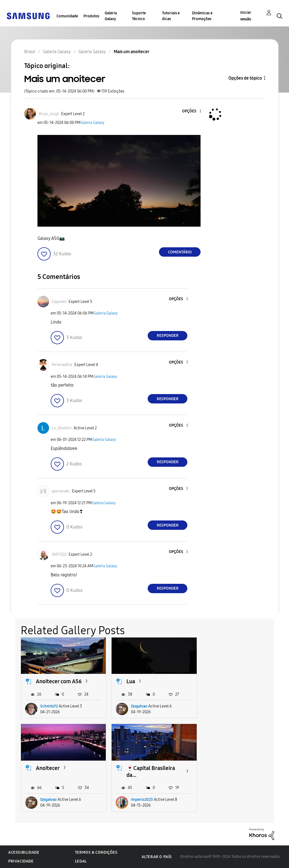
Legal (81, 861)
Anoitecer (229, 681)
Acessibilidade (24, 852)
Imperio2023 (51, 800)
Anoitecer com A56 (59, 681)
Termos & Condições (96, 852)
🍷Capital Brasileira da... (60, 771)
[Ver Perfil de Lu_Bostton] (62, 428)
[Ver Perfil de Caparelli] (59, 302)
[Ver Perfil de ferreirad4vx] (62, 365)
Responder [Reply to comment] (168, 336)
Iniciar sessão (246, 16)
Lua (131, 681)
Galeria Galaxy (111, 16)
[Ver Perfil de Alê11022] (59, 554)
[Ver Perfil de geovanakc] (61, 491)
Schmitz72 (49, 706)
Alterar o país (157, 857)
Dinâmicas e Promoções (202, 16)
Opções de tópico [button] (245, 78)
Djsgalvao (139, 706)
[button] (191, 111)
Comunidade (67, 16)
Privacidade (21, 861)
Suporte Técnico (139, 16)
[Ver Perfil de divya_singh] (49, 114)
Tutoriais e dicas (171, 16)
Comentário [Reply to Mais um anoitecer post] (180, 252)
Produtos (91, 16)
